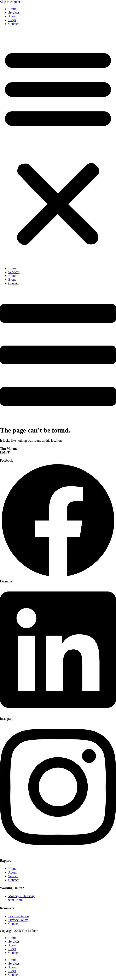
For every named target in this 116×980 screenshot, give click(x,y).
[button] (58, 146)
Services (14, 13)
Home (12, 9)
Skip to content (10, 2)
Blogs (12, 20)
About (12, 16)
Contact (13, 24)
